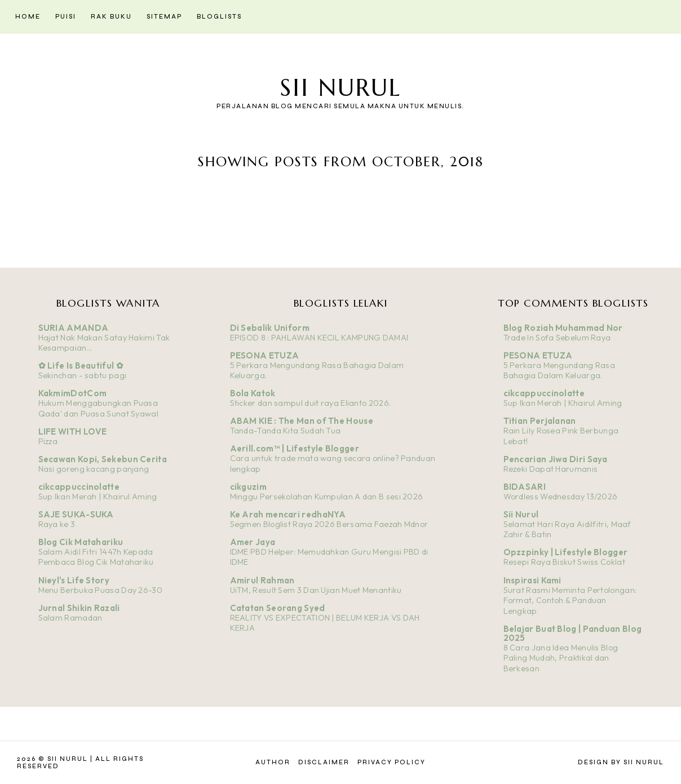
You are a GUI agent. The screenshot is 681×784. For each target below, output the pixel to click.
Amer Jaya (253, 542)
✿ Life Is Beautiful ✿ (81, 366)
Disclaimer (324, 762)
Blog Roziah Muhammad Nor (563, 328)
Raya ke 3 (57, 524)
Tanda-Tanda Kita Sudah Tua (286, 431)
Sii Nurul (340, 88)
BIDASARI (525, 487)
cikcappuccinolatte (79, 487)
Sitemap (164, 17)
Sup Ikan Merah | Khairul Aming (98, 497)
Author (273, 762)
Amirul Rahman (262, 580)
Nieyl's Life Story (74, 580)
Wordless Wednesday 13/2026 (561, 497)
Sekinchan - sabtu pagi (83, 375)
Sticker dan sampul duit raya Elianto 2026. (311, 403)
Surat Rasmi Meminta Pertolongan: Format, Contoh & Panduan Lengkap (570, 601)
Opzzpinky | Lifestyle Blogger (566, 552)
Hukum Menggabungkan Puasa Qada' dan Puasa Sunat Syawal (98, 408)
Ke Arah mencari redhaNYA (288, 514)
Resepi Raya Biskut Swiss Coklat (564, 562)
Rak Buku (111, 17)
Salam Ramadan (70, 618)
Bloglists (219, 17)
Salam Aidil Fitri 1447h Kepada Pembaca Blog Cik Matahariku (96, 557)
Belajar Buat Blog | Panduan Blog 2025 (573, 633)
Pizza (48, 441)
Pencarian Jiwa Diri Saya (556, 459)
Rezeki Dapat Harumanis (551, 469)
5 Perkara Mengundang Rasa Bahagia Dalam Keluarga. (560, 371)
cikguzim (248, 487)
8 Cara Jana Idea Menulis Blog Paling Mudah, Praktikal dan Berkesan (561, 658)
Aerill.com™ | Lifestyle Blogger (295, 448)
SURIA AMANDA (74, 328)
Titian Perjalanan (540, 421)
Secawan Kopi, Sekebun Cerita (103, 459)
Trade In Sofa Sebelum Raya (557, 338)
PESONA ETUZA (265, 355)
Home (28, 17)
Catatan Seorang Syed (278, 608)
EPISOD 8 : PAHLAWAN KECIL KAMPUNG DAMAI (319, 338)
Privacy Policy (392, 762)
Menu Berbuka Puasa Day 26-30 (100, 590)
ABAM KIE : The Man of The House (302, 421)
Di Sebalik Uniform (270, 328)
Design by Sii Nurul (621, 762)
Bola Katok (253, 393)
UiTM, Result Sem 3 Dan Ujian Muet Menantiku (316, 590)
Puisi (66, 17)
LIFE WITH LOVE (73, 431)
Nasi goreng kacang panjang (94, 469)
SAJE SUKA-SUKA (76, 514)
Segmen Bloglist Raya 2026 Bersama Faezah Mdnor (329, 524)
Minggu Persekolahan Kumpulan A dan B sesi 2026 (327, 497)
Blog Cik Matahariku (81, 542)
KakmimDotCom (73, 393)
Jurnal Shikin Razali (79, 608)
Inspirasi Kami (532, 580)
